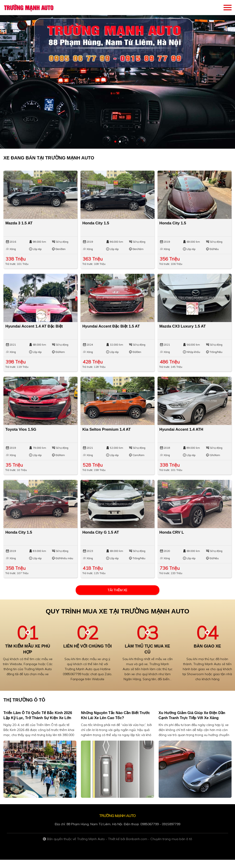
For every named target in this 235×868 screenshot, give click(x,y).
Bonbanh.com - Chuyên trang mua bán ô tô (159, 847)
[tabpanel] (117, 74)
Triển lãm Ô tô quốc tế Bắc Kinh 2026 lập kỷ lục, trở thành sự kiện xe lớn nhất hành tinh (38, 726)
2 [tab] (120, 142)
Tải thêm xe (118, 598)
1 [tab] (115, 142)
